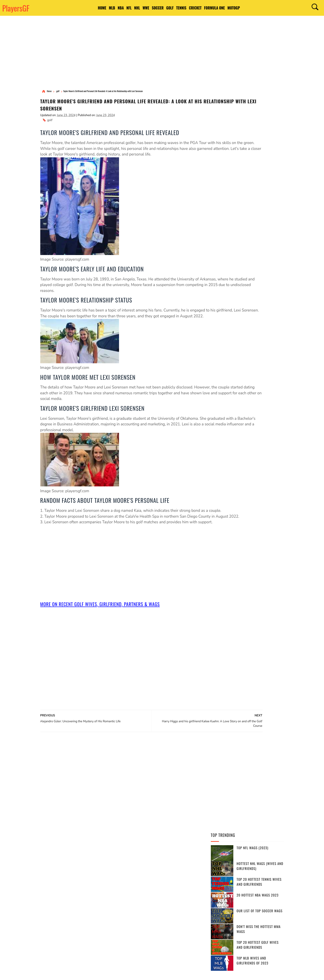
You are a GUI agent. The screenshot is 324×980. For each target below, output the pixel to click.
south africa (150, 890)
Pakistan (131, 914)
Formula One (237, 8)
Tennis (194, 8)
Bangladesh (134, 898)
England (159, 874)
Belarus (189, 914)
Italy (151, 898)
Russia (170, 890)
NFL (116, 8)
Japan (164, 898)
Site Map (127, 973)
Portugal (190, 906)
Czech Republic (136, 906)
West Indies (133, 930)
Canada (142, 874)
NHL (130, 8)
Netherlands (147, 922)
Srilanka (186, 922)
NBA (103, 8)
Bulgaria (132, 937)
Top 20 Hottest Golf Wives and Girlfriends (258, 199)
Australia (177, 874)
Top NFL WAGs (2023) (253, 102)
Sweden (172, 906)
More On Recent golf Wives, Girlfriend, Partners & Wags (104, 630)
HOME (74, 8)
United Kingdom (185, 898)
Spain (129, 882)
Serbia (156, 906)
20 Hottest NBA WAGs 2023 (258, 149)
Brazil (143, 882)
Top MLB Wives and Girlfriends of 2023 (253, 215)
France (130, 890)
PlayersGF (16, 8)
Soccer (160, 8)
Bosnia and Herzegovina (164, 930)
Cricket (213, 8)
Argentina (160, 882)
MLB (90, 8)
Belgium (185, 890)
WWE (143, 8)
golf (50, 122)
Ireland (172, 914)
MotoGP (261, 8)
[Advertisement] (162, 53)
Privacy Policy (79, 973)
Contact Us (113, 973)
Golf (177, 8)
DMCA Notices (97, 973)
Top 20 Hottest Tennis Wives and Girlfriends (259, 136)
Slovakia (168, 922)
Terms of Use (61, 973)
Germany (179, 882)
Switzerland (152, 914)
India (194, 874)
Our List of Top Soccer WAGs (260, 165)
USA (128, 874)
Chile (129, 922)
